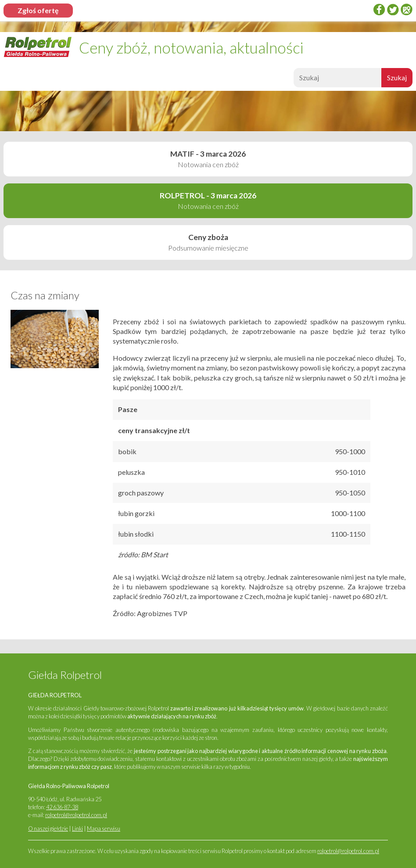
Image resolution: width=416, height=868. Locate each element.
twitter (393, 9)
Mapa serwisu (104, 829)
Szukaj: (292, 80)
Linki (77, 829)
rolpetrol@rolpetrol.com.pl (76, 815)
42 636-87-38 (62, 807)
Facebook (379, 9)
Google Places (406, 9)
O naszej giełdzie (48, 829)
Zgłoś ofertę (38, 10)
